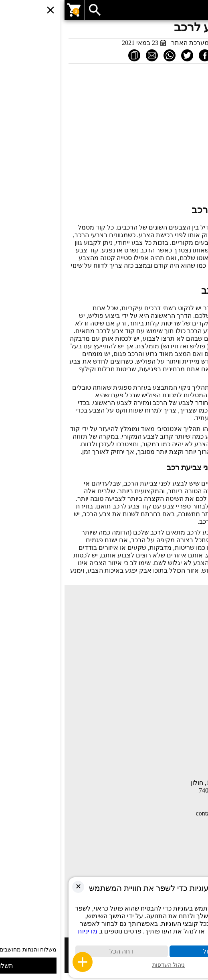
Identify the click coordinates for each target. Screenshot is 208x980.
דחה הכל (57, 951)
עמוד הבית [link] (191, 614)
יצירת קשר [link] (191, 651)
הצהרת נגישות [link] (186, 757)
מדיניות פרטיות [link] (186, 745)
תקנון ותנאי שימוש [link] (181, 733)
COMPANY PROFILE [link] (176, 710)
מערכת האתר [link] (125, 43)
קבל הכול (151, 951)
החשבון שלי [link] (189, 686)
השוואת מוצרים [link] (185, 674)
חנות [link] (198, 626)
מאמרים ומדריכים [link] (182, 638)
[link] (104, 10)
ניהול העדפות (104, 965)
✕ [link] (14, 886)
